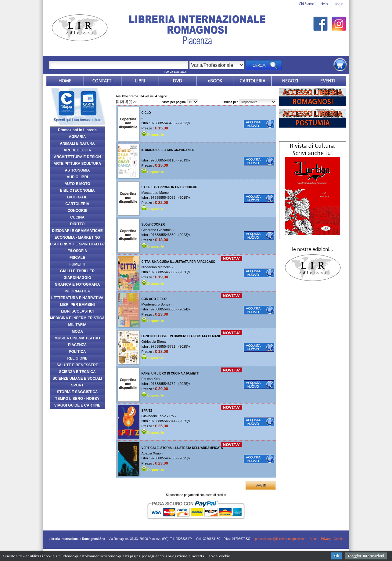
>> (135, 102)
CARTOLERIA (77, 204)
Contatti (102, 81)
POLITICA (77, 352)
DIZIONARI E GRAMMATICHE (77, 231)
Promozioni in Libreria (77, 130)
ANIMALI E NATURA (77, 143)
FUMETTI (77, 264)
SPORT (77, 385)
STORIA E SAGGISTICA (77, 392)
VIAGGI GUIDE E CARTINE (77, 405)
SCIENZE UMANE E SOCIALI (77, 378)
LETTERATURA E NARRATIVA (77, 298)
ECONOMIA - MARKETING (77, 237)
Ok (336, 556)
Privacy (326, 539)
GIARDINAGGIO (77, 278)
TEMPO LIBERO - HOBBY (77, 399)
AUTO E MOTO (77, 184)
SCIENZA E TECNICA (77, 372)
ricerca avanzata (175, 72)
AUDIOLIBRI (77, 177)
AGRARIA (77, 137)
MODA (77, 331)
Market (253, 81)
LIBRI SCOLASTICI (77, 311)
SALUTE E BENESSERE (77, 365)
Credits (339, 539)
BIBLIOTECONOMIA (77, 190)
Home (65, 81)
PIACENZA (77, 345)
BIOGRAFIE (77, 197)
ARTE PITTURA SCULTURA (77, 164)
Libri (140, 81)
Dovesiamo (290, 81)
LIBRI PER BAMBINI (77, 305)
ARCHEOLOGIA (77, 150)
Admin (314, 539)
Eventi (328, 81)
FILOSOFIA (77, 251)
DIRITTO (77, 224)
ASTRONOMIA (77, 170)
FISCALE (77, 258)
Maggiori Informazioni (366, 556)
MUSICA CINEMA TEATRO (77, 338)
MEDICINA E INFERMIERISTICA (77, 318)
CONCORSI (77, 211)
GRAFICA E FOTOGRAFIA (77, 284)
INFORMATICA (77, 291)
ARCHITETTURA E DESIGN (77, 157)
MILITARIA (77, 325)
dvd (178, 81)
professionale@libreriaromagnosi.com (281, 539)
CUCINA (77, 217)
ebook (215, 81)
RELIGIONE (77, 358)
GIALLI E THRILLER (77, 271)
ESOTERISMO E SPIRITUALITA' (77, 244)
